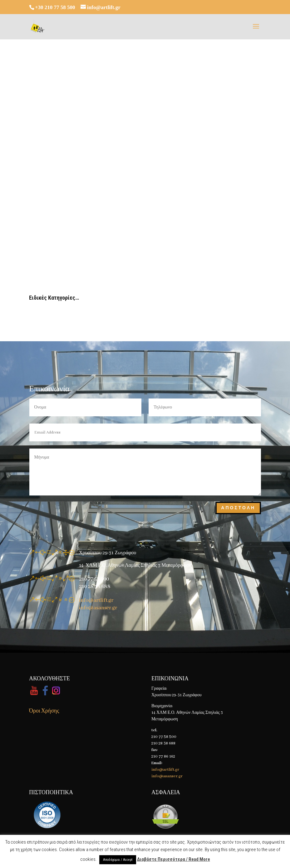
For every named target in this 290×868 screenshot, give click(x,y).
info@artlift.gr (96, 600)
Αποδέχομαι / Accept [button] (118, 860)
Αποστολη (238, 508)
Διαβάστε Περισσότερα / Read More (174, 859)
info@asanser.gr (98, 608)
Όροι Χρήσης (44, 711)
